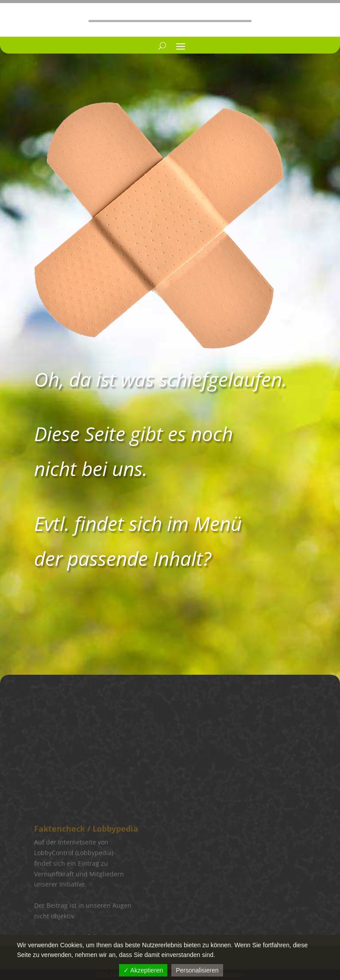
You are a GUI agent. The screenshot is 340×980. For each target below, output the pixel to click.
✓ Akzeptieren (143, 970)
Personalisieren (197, 970)
